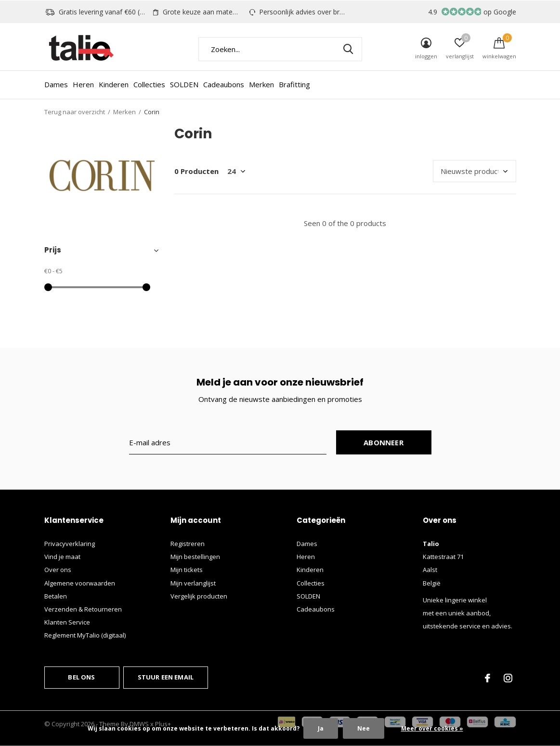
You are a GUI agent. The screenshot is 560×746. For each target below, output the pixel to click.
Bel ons (81, 677)
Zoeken (349, 49)
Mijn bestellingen (195, 557)
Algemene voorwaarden (80, 583)
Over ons (58, 570)
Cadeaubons (224, 84)
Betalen (56, 596)
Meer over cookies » (432, 728)
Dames (56, 84)
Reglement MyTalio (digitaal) (85, 635)
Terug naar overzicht (75, 112)
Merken (261, 84)
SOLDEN (184, 84)
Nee (364, 728)
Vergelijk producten (199, 596)
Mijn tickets (187, 570)
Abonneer (384, 442)
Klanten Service (67, 622)
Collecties (149, 84)
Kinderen (114, 84)
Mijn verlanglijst (193, 583)
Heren (83, 84)
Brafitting (294, 84)
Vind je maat (62, 557)
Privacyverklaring (70, 544)
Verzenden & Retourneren (83, 609)
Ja (321, 728)
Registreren (188, 544)
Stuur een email (166, 677)
